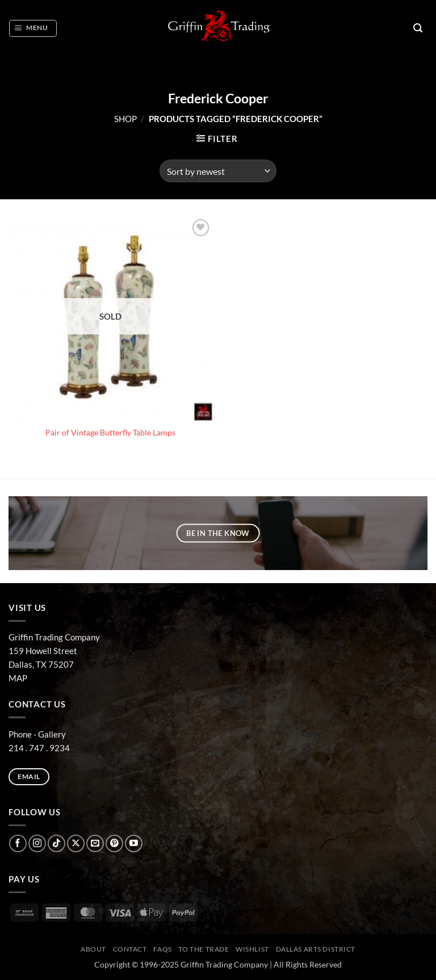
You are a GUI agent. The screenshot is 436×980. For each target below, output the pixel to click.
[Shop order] (218, 171)
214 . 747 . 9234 (39, 748)
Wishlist (252, 949)
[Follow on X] (76, 843)
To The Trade (204, 949)
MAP (18, 678)
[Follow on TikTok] (56, 843)
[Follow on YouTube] (134, 843)
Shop (125, 119)
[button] (33, 28)
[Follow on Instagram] (37, 843)
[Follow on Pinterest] (114, 843)
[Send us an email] (95, 843)
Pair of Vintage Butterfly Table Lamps (110, 433)
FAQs (162, 949)
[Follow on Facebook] (18, 843)
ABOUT (93, 949)
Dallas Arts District (316, 949)
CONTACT (130, 949)
